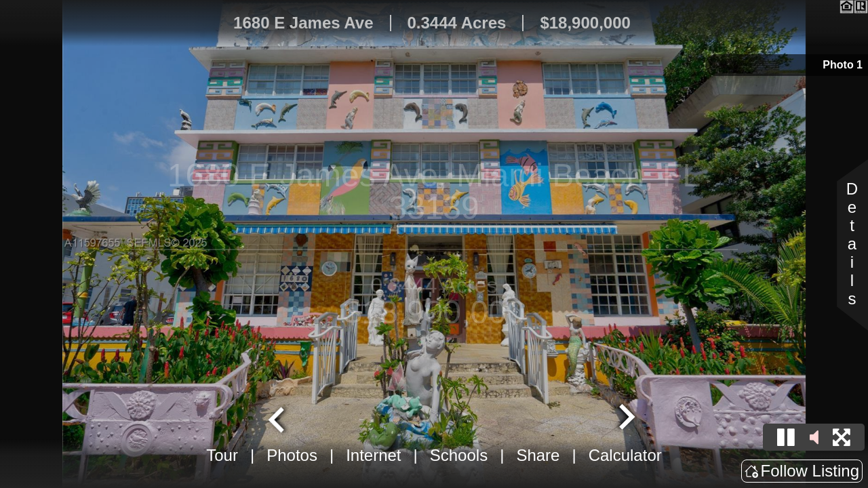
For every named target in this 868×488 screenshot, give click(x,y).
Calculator (625, 455)
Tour (222, 455)
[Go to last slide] (278, 418)
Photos (292, 455)
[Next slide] (625, 418)
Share (538, 455)
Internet (373, 455)
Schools (459, 455)
